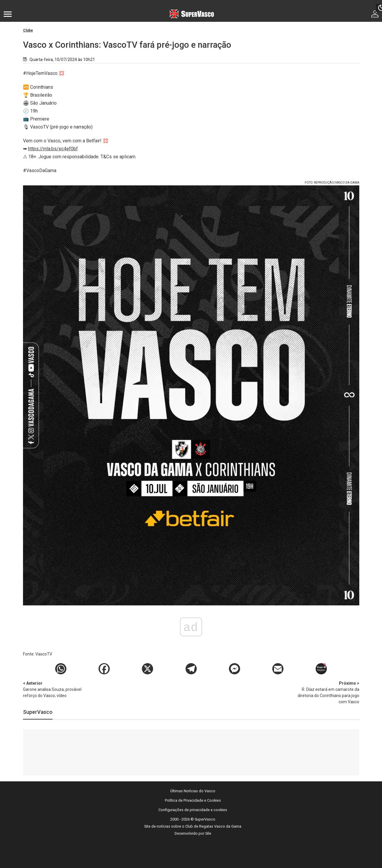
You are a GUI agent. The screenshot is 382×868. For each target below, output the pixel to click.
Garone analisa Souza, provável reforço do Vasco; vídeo (54, 689)
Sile (208, 833)
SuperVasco (38, 712)
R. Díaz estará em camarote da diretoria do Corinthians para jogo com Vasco (328, 692)
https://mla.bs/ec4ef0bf (53, 149)
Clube (28, 30)
